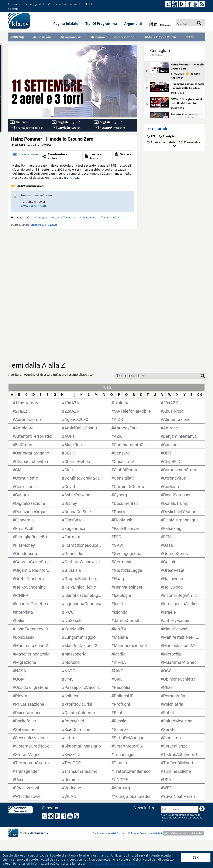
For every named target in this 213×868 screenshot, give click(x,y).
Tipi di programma (103, 24)
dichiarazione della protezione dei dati (181, 819)
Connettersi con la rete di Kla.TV (73, 4)
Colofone (133, 833)
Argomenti (135, 24)
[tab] (26, 156)
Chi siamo (14, 4)
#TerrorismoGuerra (111, 217)
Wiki (113, 833)
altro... (191, 37)
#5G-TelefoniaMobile (161, 37)
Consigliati (160, 51)
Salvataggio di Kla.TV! (37, 4)
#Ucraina (98, 37)
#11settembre (88, 217)
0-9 (200, 395)
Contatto (13, 9)
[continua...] (73, 178)
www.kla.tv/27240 (33, 206)
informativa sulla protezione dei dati (111, 863)
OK (196, 857)
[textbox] (158, 376)
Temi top (17, 37)
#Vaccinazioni (125, 37)
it (162, 24)
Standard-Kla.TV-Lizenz (44, 225)
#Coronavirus (71, 37)
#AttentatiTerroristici (64, 217)
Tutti (107, 387)
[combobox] (158, 376)
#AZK (28, 217)
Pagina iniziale (67, 24)
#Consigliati (42, 37)
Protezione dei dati (151, 833)
